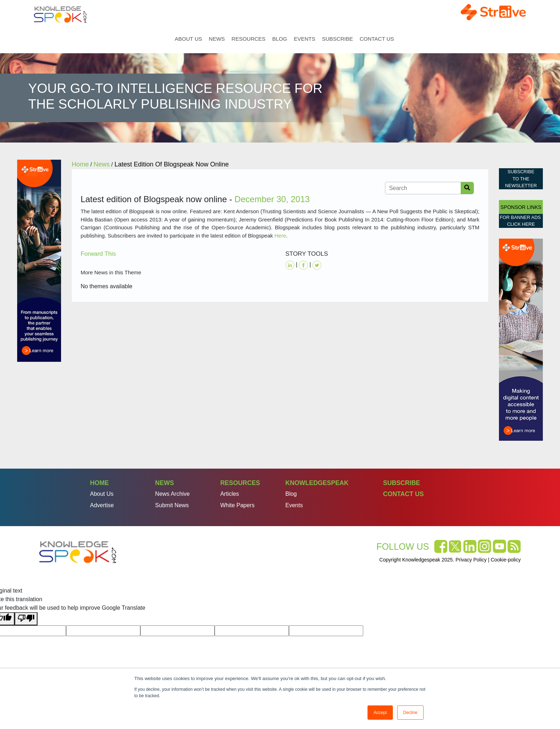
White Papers (237, 505)
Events (305, 39)
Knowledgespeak (317, 483)
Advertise (102, 505)
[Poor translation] (26, 619)
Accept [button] (380, 713)
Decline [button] (410, 713)
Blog (280, 39)
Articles (230, 494)
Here (280, 236)
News (217, 39)
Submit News (172, 505)
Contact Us (377, 39)
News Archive (172, 494)
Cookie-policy (506, 560)
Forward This (98, 254)
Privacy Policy (471, 560)
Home (166, 39)
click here (521, 224)
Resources (248, 39)
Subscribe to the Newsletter (521, 179)
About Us (188, 39)
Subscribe (337, 39)
